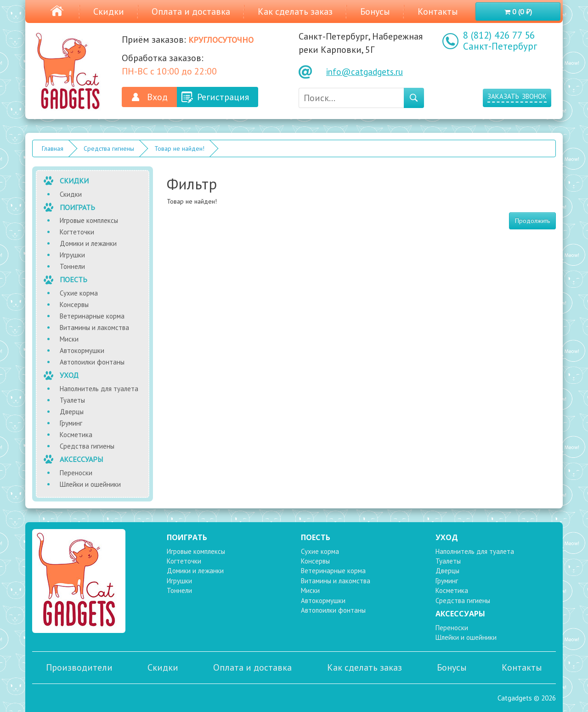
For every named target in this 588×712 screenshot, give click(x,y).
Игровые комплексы (89, 220)
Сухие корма (79, 293)
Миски (69, 339)
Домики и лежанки (88, 243)
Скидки (109, 11)
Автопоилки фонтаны (92, 362)
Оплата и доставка (191, 11)
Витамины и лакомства (94, 328)
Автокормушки (82, 350)
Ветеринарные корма (92, 316)
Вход (157, 97)
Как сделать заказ (295, 11)
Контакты (438, 11)
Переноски (76, 473)
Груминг (71, 423)
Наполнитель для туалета (99, 389)
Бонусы (375, 11)
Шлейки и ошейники (90, 484)
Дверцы (72, 412)
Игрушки (72, 255)
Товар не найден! (179, 148)
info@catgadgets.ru (365, 72)
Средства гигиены (109, 148)
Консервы (74, 305)
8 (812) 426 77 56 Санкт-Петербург (500, 41)
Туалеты (72, 400)
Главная (53, 148)
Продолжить (532, 221)
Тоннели (72, 266)
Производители (79, 667)
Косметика (76, 435)
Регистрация (223, 97)
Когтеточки (77, 232)
